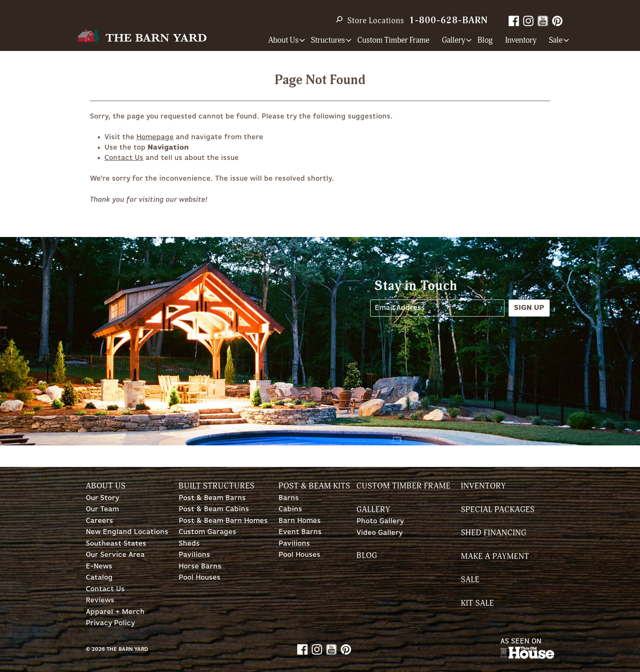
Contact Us (124, 158)
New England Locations (127, 532)
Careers (99, 521)
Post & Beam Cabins (214, 509)
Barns (289, 498)
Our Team (102, 509)
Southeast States (116, 544)
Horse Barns (200, 567)
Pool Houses (200, 578)
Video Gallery (379, 533)
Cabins (290, 509)
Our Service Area (115, 555)
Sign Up (529, 308)
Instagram (528, 21)
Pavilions (194, 555)
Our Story (102, 498)
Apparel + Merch (115, 612)
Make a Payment (495, 557)
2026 (98, 649)
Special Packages (498, 510)
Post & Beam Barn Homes (223, 521)
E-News (99, 567)
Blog (485, 40)
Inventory (521, 40)
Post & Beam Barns (212, 498)
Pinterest (557, 21)
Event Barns (300, 532)
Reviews (100, 601)
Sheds (189, 544)
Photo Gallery (380, 521)
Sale (470, 580)
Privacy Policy (110, 623)
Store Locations (376, 21)
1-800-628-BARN (448, 21)
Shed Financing (494, 533)
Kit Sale (478, 603)
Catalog (99, 578)
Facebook (514, 21)
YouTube (543, 21)
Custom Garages (207, 532)
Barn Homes (300, 521)
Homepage (155, 137)
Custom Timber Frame (393, 40)
